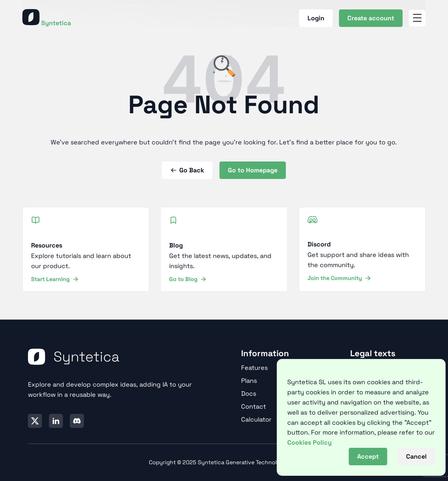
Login (316, 18)
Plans (249, 381)
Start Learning (55, 279)
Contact (254, 406)
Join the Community (339, 278)
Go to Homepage (253, 170)
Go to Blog (187, 279)
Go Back (187, 170)
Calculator (256, 419)
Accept (368, 456)
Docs (249, 393)
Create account (371, 18)
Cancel (416, 456)
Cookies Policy (309, 442)
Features (254, 368)
